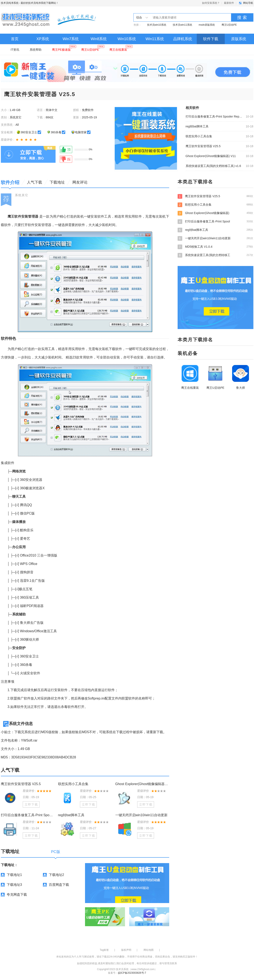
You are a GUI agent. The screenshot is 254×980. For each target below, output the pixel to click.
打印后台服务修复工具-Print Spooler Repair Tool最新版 (214, 116)
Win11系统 (155, 39)
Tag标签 (104, 950)
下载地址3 (14, 885)
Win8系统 (99, 39)
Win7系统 (71, 39)
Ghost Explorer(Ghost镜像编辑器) (215, 213)
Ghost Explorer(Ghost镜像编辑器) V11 (211, 156)
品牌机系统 (183, 39)
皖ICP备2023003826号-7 (132, 973)
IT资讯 (15, 50)
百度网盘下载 (59, 885)
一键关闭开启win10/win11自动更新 (141, 815)
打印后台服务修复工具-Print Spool (215, 221)
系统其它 (22, 195)
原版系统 (239, 39)
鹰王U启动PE (229, 25)
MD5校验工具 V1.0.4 (215, 247)
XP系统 (43, 39)
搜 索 (242, 17)
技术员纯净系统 (10, 3)
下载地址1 (14, 875)
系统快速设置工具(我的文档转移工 (215, 255)
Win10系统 (127, 39)
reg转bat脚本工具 (197, 126)
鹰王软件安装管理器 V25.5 (203, 146)
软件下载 (211, 39)
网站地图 (149, 950)
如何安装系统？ (211, 3)
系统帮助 (36, 50)
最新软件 (229, 3)
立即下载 (31, 804)
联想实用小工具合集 (199, 136)
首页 (15, 39)
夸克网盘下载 (17, 895)
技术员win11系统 (182, 25)
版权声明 (126, 950)
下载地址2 (57, 875)
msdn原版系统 (207, 25)
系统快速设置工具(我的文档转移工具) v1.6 (213, 166)
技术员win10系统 (157, 25)
